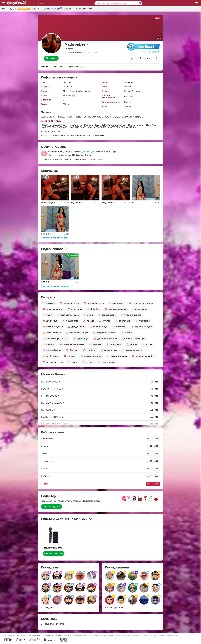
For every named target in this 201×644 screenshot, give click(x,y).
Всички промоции (53, 9)
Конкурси (67, 9)
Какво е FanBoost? (152, 52)
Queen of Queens (90, 152)
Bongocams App (82, 9)
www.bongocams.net (34, 635)
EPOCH (51, 635)
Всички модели (9, 9)
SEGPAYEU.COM (60, 635)
